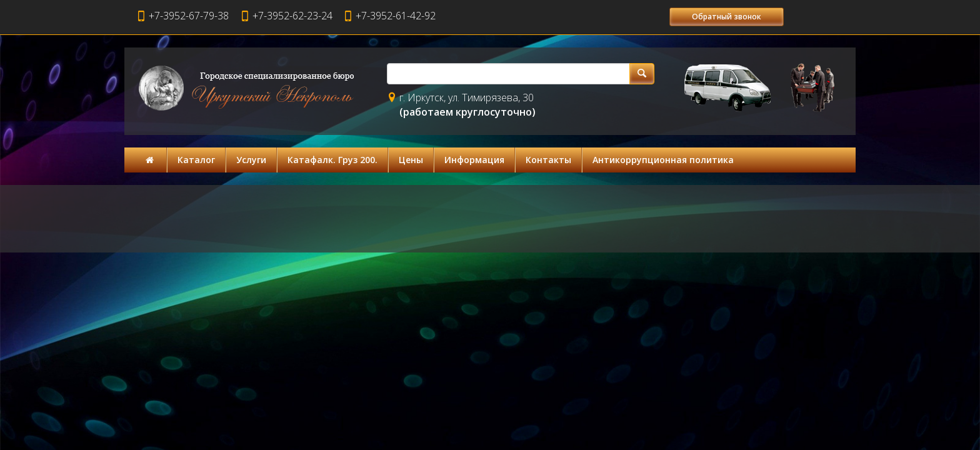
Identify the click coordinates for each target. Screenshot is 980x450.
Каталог (196, 160)
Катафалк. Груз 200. (332, 160)
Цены (411, 160)
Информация (474, 160)
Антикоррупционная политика (663, 160)
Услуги (251, 160)
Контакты (548, 160)
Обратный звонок (727, 17)
